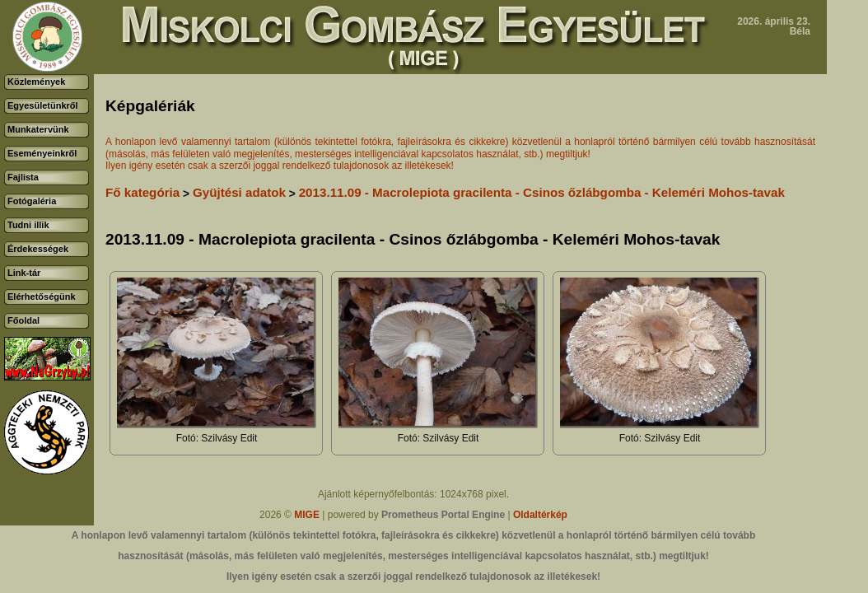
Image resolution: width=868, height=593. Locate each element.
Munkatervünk (38, 129)
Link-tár (24, 273)
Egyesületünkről (43, 105)
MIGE (307, 515)
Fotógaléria (32, 201)
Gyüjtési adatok (239, 192)
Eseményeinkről (42, 153)
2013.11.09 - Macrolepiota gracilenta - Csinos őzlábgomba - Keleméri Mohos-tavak (542, 192)
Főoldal (23, 320)
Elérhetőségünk (42, 296)
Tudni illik (28, 225)
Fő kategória (142, 192)
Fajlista (23, 177)
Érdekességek (38, 249)
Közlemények (36, 82)
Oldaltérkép (540, 515)
